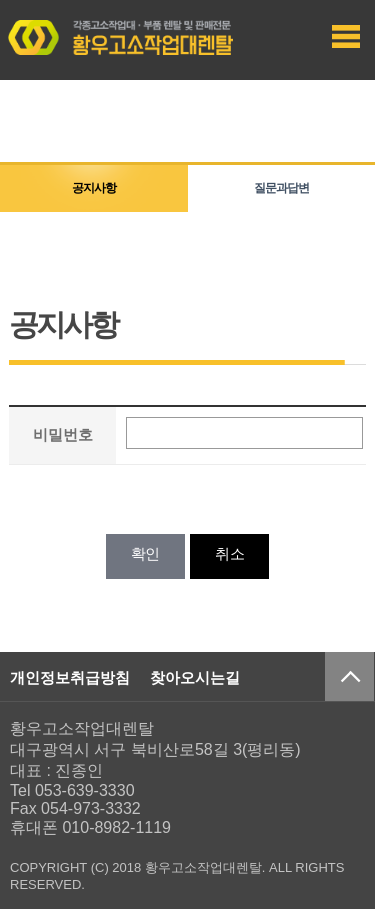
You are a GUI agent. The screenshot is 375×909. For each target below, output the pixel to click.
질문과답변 (281, 188)
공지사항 (94, 188)
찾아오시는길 (195, 677)
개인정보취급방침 (70, 677)
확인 (145, 553)
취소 (229, 553)
